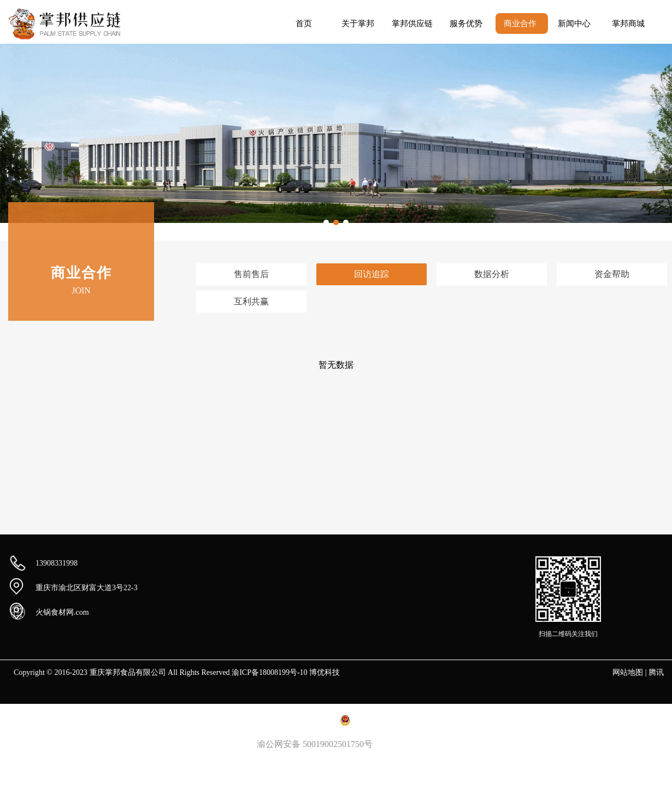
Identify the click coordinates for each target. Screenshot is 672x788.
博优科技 (325, 672)
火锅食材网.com (62, 612)
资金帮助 (612, 274)
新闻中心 (574, 23)
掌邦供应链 (412, 23)
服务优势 (466, 23)
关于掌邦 (358, 23)
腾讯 (656, 672)
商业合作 (520, 23)
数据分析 (492, 274)
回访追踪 (372, 274)
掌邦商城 (628, 23)
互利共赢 (251, 301)
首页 (304, 23)
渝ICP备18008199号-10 (269, 672)
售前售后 (251, 274)
